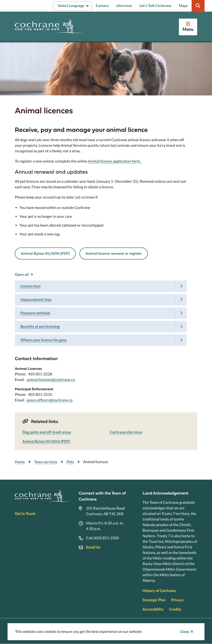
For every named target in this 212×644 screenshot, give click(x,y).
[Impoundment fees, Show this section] (101, 300)
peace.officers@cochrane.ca (50, 400)
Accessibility (153, 609)
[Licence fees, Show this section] (101, 286)
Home (20, 462)
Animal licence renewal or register (114, 254)
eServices (124, 6)
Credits (175, 609)
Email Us (93, 547)
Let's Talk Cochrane (155, 6)
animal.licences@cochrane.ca (51, 380)
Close (185, 632)
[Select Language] (73, 6)
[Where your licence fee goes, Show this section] (101, 340)
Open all (22, 275)
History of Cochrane (159, 591)
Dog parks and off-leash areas (47, 432)
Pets (70, 462)
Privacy (177, 600)
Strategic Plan (154, 600)
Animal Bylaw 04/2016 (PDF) (45, 254)
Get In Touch (25, 514)
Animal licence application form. (115, 161)
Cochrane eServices (126, 432)
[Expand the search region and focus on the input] (198, 6)
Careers (102, 6)
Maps (183, 6)
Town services (46, 462)
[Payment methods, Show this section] (101, 313)
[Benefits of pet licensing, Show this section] (101, 327)
